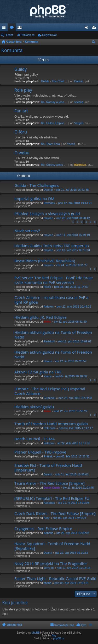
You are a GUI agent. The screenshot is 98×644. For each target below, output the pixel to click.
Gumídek (50, 398)
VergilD (79, 123)
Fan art (21, 111)
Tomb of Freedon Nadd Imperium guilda (51, 424)
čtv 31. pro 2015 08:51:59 (70, 322)
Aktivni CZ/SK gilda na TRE (38, 372)
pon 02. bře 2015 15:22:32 (73, 456)
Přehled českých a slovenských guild (47, 214)
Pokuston (50, 428)
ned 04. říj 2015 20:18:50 (71, 376)
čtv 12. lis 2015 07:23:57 (71, 361)
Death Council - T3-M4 (34, 439)
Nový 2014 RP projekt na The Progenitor (51, 563)
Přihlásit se (28, 35)
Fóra (13, 28)
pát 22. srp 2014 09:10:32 (72, 553)
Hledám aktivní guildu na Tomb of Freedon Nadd (53, 335)
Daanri (48, 361)
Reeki (47, 287)
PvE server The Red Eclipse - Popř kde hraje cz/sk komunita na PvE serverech (54, 280)
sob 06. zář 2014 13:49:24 (70, 518)
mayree (48, 218)
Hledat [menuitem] (94, 43)
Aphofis (48, 533)
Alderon (49, 307)
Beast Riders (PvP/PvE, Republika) (45, 261)
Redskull (49, 341)
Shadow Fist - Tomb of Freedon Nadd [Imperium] (48, 468)
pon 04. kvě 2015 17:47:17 (76, 428)
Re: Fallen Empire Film (56, 123)
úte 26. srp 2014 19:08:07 (73, 533)
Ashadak (49, 503)
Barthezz (80, 165)
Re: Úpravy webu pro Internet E (61, 165)
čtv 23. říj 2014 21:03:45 (78, 488)
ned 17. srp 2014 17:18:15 (73, 568)
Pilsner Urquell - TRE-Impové (40, 452)
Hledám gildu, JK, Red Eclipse (41, 317)
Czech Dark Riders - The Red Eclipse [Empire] (55, 514)
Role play (23, 90)
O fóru (21, 132)
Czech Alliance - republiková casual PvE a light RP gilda (51, 300)
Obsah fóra (14, 42)
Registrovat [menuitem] (95, 28)
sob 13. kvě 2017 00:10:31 (73, 250)
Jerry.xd (49, 568)
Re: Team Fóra (51, 144)
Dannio (79, 81)
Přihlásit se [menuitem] (87, 28)
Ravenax (49, 203)
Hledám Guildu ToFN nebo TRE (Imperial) (52, 246)
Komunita (31, 42)
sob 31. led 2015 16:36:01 (72, 474)
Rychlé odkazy (5, 28)
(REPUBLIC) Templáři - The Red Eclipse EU (52, 498)
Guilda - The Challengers (57, 81)
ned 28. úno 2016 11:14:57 (71, 287)
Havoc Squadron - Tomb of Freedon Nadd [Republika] (52, 546)
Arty (54, 636)
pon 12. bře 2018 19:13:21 (75, 203)
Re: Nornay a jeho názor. (57, 102)
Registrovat (49, 35)
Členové (21, 28)
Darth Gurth (52, 488)
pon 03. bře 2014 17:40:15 (71, 583)
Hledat (9, 35)
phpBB (36, 633)
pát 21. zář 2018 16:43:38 (72, 190)
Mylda (47, 583)
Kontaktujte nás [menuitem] (64, 625)
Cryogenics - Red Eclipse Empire (43, 529)
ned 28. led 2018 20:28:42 (73, 218)
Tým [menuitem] (83, 625)
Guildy (21, 69)
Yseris (71, 144)
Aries (47, 322)
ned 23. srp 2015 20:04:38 (75, 398)
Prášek (48, 456)
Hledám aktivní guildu (34, 407)
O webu (22, 153)
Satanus (49, 443)
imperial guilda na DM (34, 199)
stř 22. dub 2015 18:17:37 (74, 443)
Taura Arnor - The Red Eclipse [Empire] (50, 483)
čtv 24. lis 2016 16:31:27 (72, 265)
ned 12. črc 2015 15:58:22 (71, 411)
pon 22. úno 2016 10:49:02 (74, 307)
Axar (47, 518)
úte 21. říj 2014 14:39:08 (74, 503)
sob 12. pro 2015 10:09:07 (74, 341)
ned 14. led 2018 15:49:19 (73, 235)
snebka (79, 102)
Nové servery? (27, 231)
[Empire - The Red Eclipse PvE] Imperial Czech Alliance (50, 391)
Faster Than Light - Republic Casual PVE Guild (55, 579)
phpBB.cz (59, 638)
